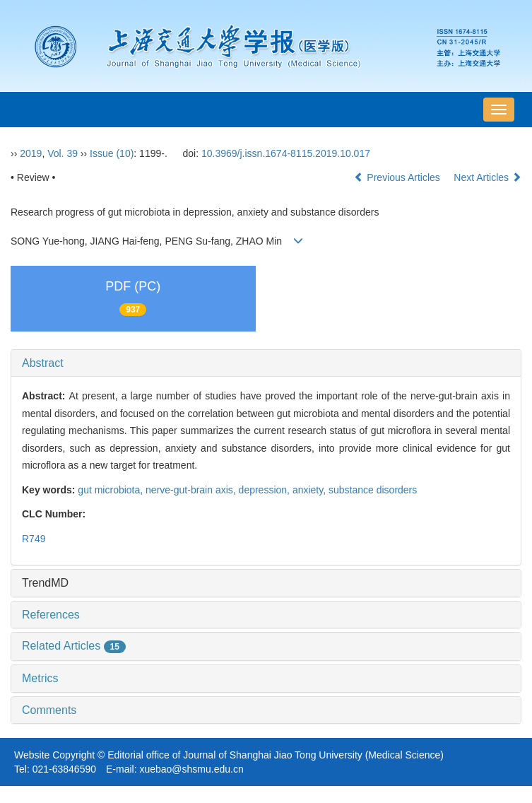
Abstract (43, 363)
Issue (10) (112, 153)
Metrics (40, 678)
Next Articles (487, 177)
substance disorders (373, 490)
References (51, 615)
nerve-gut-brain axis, (192, 490)
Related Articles (74, 646)
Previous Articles (398, 177)
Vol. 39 (63, 153)
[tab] (266, 363)
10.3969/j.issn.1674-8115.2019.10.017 (286, 153)
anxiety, (311, 490)
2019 (31, 153)
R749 (34, 539)
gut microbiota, (112, 490)
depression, (266, 490)
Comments (49, 710)
